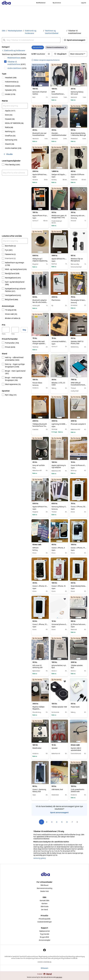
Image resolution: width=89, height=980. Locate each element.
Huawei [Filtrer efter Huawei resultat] (10, 119)
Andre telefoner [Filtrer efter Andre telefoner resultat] (17, 68)
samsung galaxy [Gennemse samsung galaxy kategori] (40, 858)
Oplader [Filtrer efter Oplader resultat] (11, 90)
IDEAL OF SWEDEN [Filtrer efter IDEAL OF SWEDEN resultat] (14, 123)
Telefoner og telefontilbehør (52, 32)
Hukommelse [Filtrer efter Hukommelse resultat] (12, 82)
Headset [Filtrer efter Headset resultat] (11, 78)
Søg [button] (24, 330)
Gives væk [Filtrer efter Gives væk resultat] (11, 314)
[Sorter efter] (78, 54)
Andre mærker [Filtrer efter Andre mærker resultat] (13, 148)
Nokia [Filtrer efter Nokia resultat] (9, 127)
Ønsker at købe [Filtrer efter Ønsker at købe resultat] (13, 318)
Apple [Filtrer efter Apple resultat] (10, 111)
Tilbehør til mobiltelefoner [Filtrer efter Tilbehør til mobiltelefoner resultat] (17, 63)
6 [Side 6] (67, 822)
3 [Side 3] (52, 822)
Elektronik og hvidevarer (31, 32)
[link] (14, 50)
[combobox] (31, 40)
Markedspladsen (15, 31)
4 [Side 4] (57, 822)
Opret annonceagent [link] (59, 812)
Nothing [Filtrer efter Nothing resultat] (10, 131)
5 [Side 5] (62, 822)
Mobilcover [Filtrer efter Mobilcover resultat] (13, 86)
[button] (75, 40)
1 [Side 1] (42, 822)
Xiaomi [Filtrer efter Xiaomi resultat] (10, 144)
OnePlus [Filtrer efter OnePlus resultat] (10, 136)
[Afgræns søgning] (15, 106)
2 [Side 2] (47, 822)
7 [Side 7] (72, 822)
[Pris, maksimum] (15, 330)
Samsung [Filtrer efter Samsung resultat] (11, 140)
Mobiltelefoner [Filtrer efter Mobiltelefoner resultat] (17, 58)
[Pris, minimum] (6, 330)
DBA (4, 31)
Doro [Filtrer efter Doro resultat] (9, 115)
